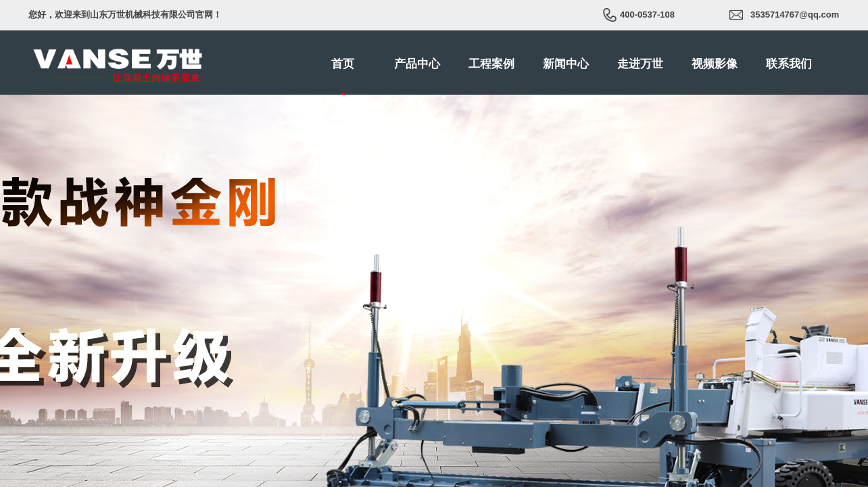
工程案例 (491, 64)
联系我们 (789, 64)
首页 (343, 64)
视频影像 (715, 64)
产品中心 (417, 64)
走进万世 (640, 64)
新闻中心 (566, 64)
